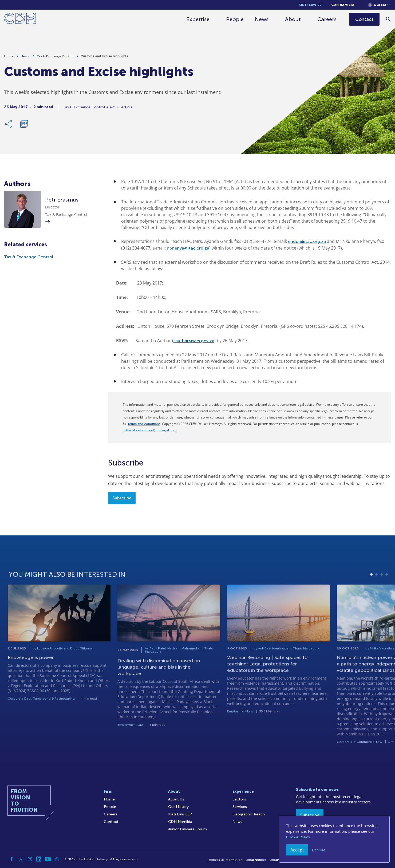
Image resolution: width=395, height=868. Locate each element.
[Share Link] (9, 125)
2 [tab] (376, 589)
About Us (176, 799)
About (293, 19)
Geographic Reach (249, 814)
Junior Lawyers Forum (187, 829)
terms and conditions (144, 424)
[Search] (388, 19)
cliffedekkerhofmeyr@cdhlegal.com (150, 430)
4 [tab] (387, 589)
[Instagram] (30, 859)
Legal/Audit (278, 860)
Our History (178, 807)
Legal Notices (256, 860)
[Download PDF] (24, 125)
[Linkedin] (39, 859)
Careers (327, 19)
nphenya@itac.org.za (188, 248)
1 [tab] (371, 589)
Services (240, 807)
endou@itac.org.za (307, 241)
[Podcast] (57, 859)
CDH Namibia (343, 5)
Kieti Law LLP (311, 5)
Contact (111, 822)
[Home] (20, 19)
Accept (297, 850)
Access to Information (226, 860)
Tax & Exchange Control (55, 58)
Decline (319, 850)
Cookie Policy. (299, 837)
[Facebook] (12, 859)
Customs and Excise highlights (104, 58)
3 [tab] (382, 589)
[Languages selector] (379, 5)
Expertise (198, 19)
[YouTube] (48, 859)
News (262, 19)
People (235, 19)
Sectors (239, 799)
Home (9, 58)
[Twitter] (21, 859)
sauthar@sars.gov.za (194, 341)
